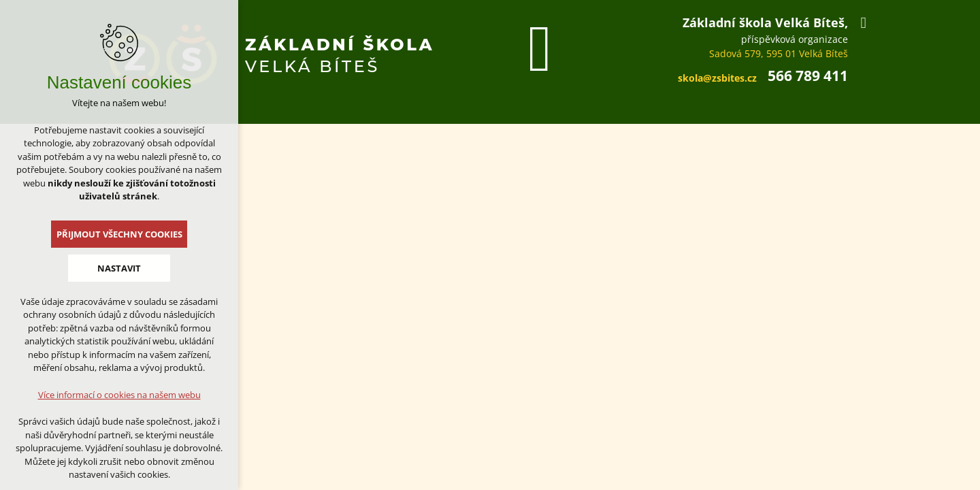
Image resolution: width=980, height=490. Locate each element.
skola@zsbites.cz (717, 78)
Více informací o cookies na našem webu (119, 395)
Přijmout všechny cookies (119, 234)
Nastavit (119, 268)
